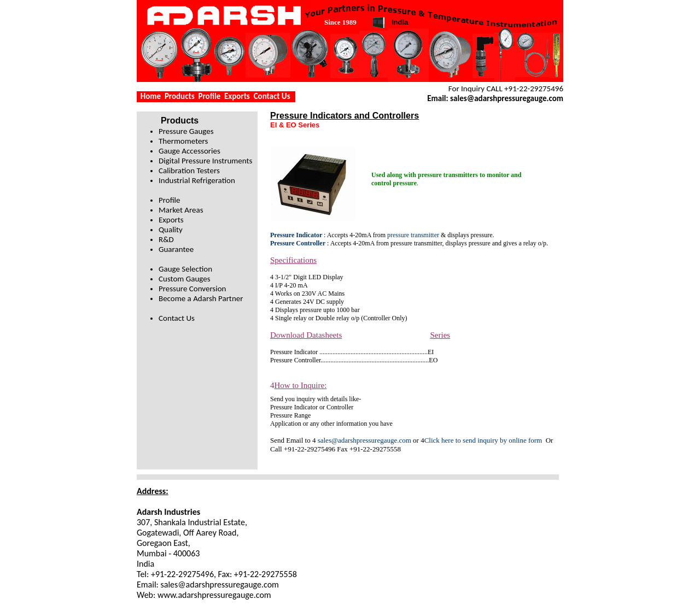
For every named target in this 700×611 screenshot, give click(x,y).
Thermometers (183, 141)
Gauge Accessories (189, 151)
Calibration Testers (189, 171)
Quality (171, 230)
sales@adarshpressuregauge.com (364, 440)
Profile (209, 96)
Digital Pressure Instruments (205, 161)
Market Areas (181, 210)
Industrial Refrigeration (197, 180)
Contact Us (272, 96)
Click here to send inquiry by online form (485, 440)
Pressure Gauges (186, 131)
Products (180, 96)
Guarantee (176, 249)
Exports (237, 96)
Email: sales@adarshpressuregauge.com (495, 98)
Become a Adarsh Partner (201, 298)
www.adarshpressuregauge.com (214, 595)
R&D (166, 239)
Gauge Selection (185, 269)
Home (151, 96)
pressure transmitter (413, 235)
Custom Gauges (185, 279)
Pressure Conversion (192, 289)
